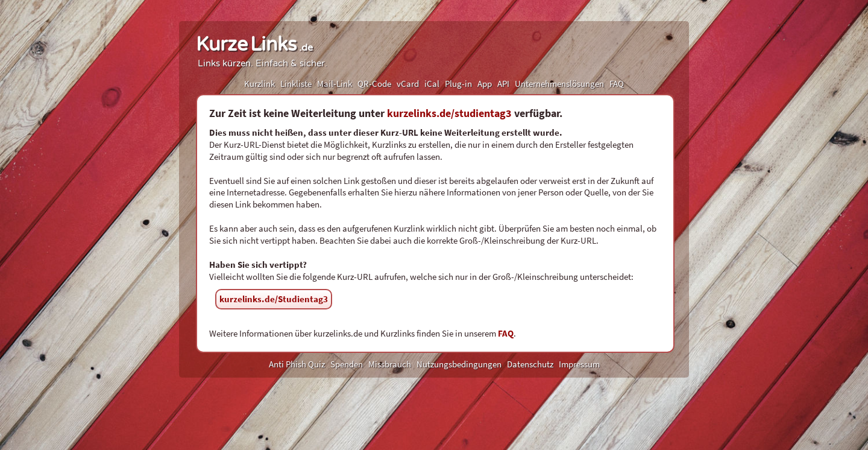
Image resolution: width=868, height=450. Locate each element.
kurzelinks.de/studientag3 (449, 113)
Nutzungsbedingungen (459, 364)
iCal (432, 84)
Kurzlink (259, 84)
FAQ (617, 84)
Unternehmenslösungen (559, 84)
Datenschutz (530, 364)
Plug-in (458, 84)
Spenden (347, 364)
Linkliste (296, 84)
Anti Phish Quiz (297, 364)
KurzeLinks (254, 45)
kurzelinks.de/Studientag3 (274, 299)
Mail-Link (335, 84)
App (485, 84)
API (503, 84)
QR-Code (374, 84)
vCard (408, 84)
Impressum (579, 364)
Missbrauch (390, 364)
